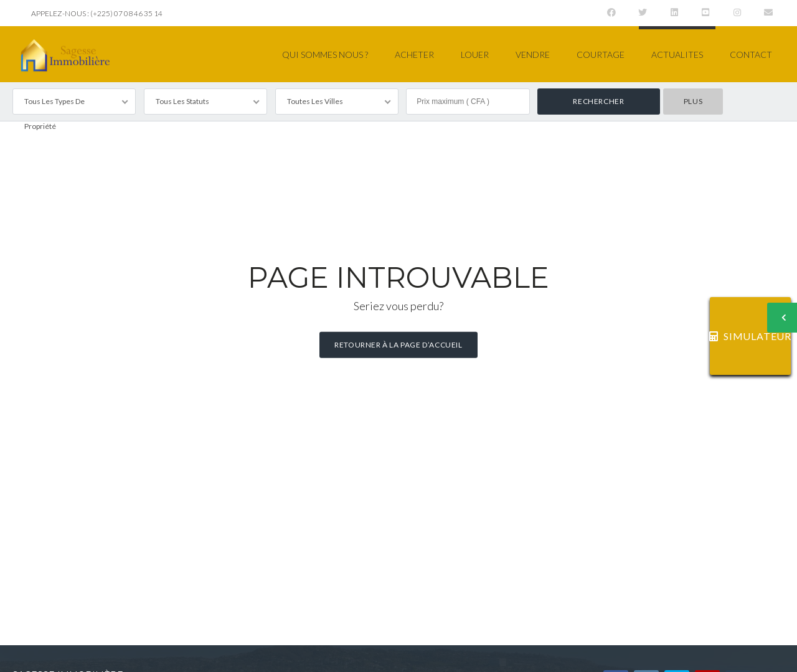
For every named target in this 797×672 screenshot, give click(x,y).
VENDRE (533, 54)
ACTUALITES (677, 54)
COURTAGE (601, 54)
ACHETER (414, 54)
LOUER (475, 54)
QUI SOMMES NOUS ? (325, 54)
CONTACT (751, 54)
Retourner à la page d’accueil (398, 345)
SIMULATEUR (750, 336)
